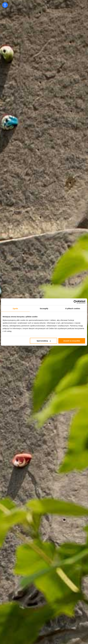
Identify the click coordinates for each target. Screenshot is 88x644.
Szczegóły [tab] (44, 308)
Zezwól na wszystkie (72, 341)
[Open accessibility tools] (5, 5)
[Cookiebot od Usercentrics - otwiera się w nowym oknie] (75, 302)
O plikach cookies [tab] (73, 308)
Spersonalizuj (44, 341)
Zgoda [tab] (15, 308)
